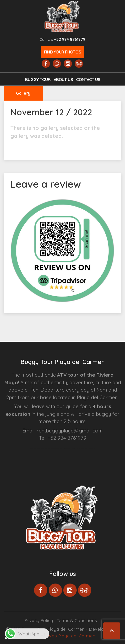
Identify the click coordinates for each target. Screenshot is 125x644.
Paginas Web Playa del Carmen (62, 636)
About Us (63, 79)
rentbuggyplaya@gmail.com (70, 431)
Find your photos (62, 52)
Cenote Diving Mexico (86, 448)
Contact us (88, 79)
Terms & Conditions (77, 620)
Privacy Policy (39, 620)
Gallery (23, 93)
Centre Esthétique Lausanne (68, 448)
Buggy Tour (38, 79)
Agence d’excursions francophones (44, 448)
